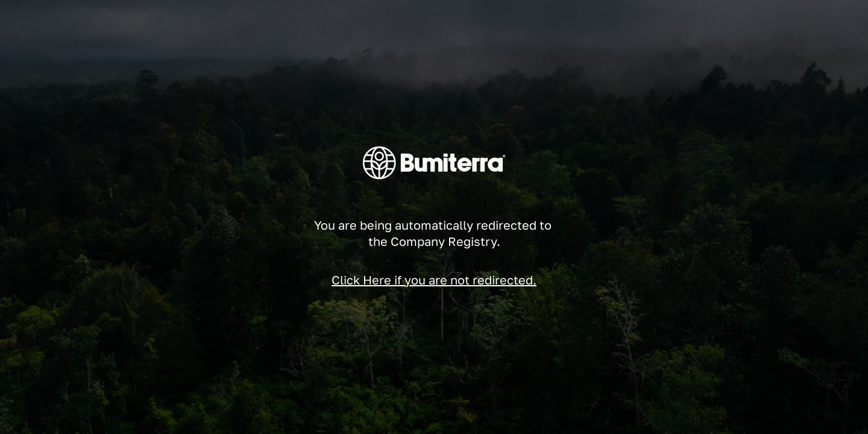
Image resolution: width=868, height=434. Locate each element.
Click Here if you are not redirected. (434, 280)
